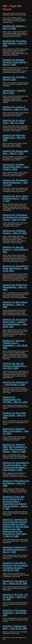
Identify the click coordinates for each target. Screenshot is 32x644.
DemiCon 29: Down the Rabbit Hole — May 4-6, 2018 (14, 138)
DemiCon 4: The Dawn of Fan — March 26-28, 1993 (15, 582)
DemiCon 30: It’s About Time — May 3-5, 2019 (14, 122)
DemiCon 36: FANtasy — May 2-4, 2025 (15, 27)
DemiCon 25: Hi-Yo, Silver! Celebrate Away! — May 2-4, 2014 (16, 198)
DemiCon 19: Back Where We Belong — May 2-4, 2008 (15, 305)
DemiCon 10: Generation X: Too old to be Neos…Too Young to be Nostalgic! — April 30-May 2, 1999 (16, 466)
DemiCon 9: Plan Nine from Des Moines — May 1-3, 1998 (16, 483)
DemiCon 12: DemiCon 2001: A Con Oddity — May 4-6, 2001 (16, 431)
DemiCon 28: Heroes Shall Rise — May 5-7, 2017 (15, 152)
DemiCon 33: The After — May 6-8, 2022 (15, 78)
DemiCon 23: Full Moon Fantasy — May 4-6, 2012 (15, 232)
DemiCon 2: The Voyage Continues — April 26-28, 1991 (15, 613)
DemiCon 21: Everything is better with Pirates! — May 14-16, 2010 (16, 268)
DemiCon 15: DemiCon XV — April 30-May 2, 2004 (15, 383)
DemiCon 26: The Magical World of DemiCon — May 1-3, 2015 (15, 183)
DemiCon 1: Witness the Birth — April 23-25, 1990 (15, 627)
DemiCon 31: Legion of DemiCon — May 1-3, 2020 (15, 108)
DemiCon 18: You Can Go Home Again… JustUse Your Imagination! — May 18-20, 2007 (15, 323)
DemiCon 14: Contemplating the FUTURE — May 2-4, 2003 (15, 400)
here (11, 22)
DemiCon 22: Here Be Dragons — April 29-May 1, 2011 (16, 250)
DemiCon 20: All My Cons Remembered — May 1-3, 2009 (15, 287)
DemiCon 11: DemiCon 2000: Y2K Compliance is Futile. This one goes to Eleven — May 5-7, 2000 (15, 448)
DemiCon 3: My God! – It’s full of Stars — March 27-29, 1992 (15, 597)
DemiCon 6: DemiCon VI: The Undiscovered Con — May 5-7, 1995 (15, 550)
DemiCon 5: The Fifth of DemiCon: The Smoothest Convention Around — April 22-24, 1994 (15, 567)
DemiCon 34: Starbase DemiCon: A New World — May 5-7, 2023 (15, 62)
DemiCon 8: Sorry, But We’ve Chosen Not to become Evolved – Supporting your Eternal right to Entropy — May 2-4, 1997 (15, 503)
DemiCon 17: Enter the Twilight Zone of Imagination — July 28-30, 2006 (15, 344)
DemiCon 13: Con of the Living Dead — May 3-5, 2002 (14, 415)
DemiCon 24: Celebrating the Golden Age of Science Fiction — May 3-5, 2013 (16, 217)
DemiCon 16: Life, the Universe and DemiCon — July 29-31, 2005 (15, 366)
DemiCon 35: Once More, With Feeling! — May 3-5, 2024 (15, 43)
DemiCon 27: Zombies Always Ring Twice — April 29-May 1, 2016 (16, 167)
